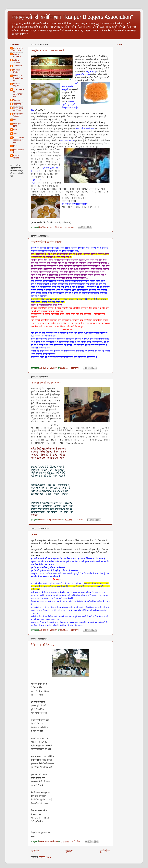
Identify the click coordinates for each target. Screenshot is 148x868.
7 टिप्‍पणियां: (79, 520)
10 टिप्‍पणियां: (76, 841)
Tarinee (16, 100)
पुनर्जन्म (34, 535)
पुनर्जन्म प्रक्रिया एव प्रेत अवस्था (46, 242)
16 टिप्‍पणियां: (69, 227)
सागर (15, 129)
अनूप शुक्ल (17, 104)
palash (16, 146)
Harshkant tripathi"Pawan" (18, 78)
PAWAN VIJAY (17, 85)
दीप (14, 120)
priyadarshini (19, 151)
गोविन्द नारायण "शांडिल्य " (18, 115)
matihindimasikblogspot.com (19, 140)
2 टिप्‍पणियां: (75, 368)
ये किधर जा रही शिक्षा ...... (43, 645)
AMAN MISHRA (17, 55)
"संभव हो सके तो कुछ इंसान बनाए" (46, 383)
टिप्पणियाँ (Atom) (45, 857)
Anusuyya (18, 66)
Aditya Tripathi (17, 61)
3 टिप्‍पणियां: (75, 630)
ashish (16, 133)
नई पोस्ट (35, 851)
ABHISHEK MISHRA (18, 49)
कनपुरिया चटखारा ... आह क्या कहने (47, 51)
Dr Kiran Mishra (17, 71)
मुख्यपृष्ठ (69, 851)
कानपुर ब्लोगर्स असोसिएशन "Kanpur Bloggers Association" (72, 17)
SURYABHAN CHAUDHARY (19, 93)
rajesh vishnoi (16, 157)
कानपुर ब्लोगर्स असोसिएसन (18, 109)
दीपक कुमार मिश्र (17, 125)
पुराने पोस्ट (105, 851)
